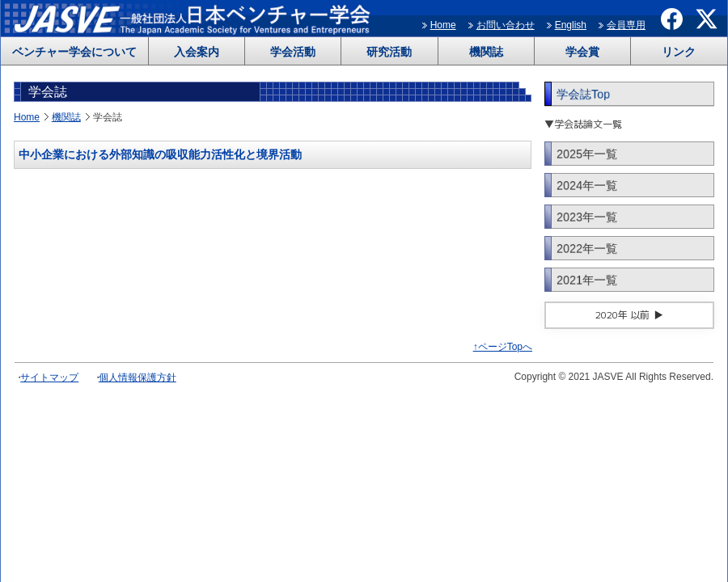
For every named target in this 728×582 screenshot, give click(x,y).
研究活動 (389, 52)
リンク (679, 52)
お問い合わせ (506, 25)
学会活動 (293, 52)
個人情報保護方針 (138, 377)
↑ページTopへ (503, 347)
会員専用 (626, 25)
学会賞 (582, 52)
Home (443, 25)
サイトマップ (49, 377)
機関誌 (486, 52)
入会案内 (197, 52)
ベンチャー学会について (74, 52)
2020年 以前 (622, 315)
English (571, 25)
